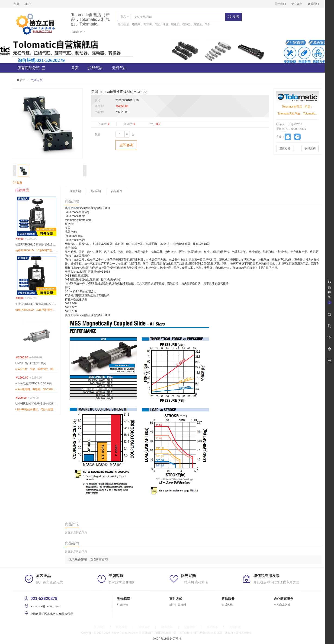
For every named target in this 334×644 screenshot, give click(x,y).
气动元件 (37, 80)
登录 (17, 4)
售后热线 (227, 605)
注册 (28, 4)
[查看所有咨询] (99, 559)
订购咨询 (123, 605)
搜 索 (234, 17)
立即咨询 (126, 145)
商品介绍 (75, 191)
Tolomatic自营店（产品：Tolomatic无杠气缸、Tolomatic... (90, 20)
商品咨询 (117, 191)
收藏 (18, 183)
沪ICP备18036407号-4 (167, 639)
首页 (75, 68)
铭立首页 (297, 4)
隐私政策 (167, 627)
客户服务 (212, 627)
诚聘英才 (144, 627)
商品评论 (96, 191)
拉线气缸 (95, 68)
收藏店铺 (310, 148)
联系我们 (313, 4)
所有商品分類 (31, 68)
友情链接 (235, 627)
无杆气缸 (119, 68)
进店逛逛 (285, 148)
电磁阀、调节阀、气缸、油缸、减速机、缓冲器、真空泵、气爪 (171, 24)
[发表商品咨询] (78, 559)
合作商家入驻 (282, 605)
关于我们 (280, 4)
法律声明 (190, 627)
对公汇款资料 (178, 605)
